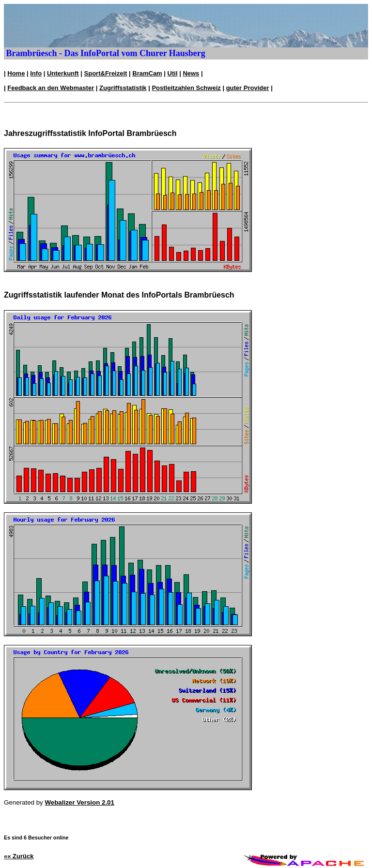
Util (173, 73)
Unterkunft (63, 73)
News (191, 73)
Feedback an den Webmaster (51, 88)
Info (36, 73)
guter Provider (248, 88)
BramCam (147, 73)
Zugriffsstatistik (123, 88)
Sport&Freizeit (106, 73)
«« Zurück (19, 856)
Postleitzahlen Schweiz (186, 88)
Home (16, 73)
